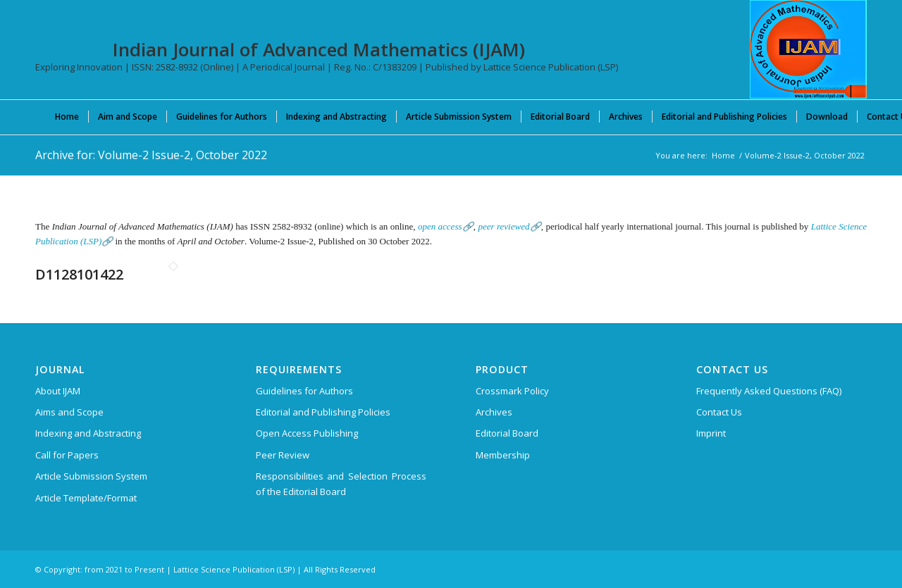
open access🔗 (446, 226)
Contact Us (719, 412)
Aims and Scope (69, 412)
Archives (494, 412)
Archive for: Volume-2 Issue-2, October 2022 (151, 155)
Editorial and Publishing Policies (323, 412)
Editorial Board (507, 433)
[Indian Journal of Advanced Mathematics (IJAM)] (808, 49)
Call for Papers (67, 455)
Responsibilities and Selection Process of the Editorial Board (341, 483)
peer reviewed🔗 (509, 226)
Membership (503, 455)
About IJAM (58, 391)
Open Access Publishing (307, 433)
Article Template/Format (86, 498)
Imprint (711, 433)
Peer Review (283, 455)
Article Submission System (91, 476)
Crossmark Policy (512, 391)
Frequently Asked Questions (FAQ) (769, 391)
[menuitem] (67, 116)
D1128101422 (79, 274)
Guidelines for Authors (304, 391)
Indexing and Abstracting (88, 433)
